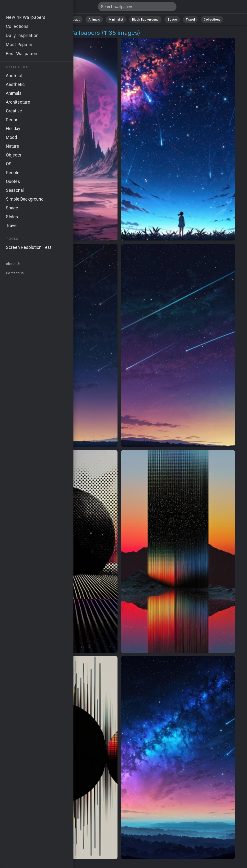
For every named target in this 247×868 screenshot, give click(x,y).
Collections (212, 19)
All (38, 19)
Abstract (73, 19)
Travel (190, 19)
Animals (94, 19)
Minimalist (116, 19)
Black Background (145, 19)
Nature (53, 19)
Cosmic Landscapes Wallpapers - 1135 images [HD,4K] (29, 8)
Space (172, 19)
